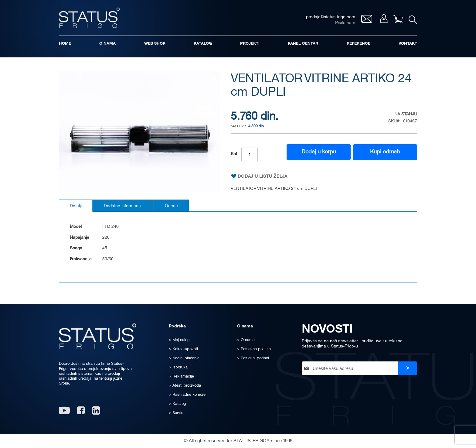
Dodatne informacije (123, 206)
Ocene (171, 206)
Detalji (76, 206)
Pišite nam (345, 23)
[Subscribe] (407, 368)
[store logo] (89, 18)
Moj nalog (384, 19)
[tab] (76, 206)
